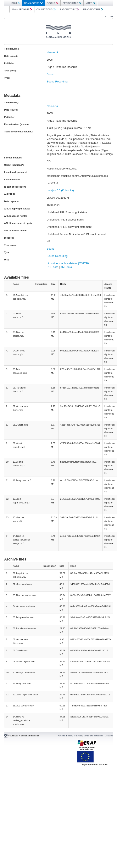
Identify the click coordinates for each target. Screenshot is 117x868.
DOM (16, 3)
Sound (51, 74)
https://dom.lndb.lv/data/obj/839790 (68, 263)
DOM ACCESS (33, 3)
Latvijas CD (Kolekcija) (60, 190)
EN (111, 16)
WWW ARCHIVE (22, 9)
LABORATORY (69, 9)
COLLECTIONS (46, 9)
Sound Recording (57, 82)
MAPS (90, 3)
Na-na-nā (52, 52)
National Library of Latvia (70, 736)
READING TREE (93, 9)
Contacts (109, 736)
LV (105, 16)
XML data (66, 267)
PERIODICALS (72, 3)
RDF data (52, 267)
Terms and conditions (93, 736)
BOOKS (52, 3)
